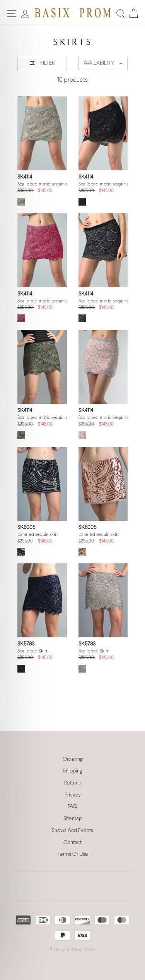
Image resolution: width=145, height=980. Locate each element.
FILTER (42, 63)
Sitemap (73, 819)
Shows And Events (72, 831)
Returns (72, 783)
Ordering (73, 759)
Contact (72, 843)
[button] (103, 64)
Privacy (73, 795)
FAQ (72, 807)
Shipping (73, 771)
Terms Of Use (73, 854)
